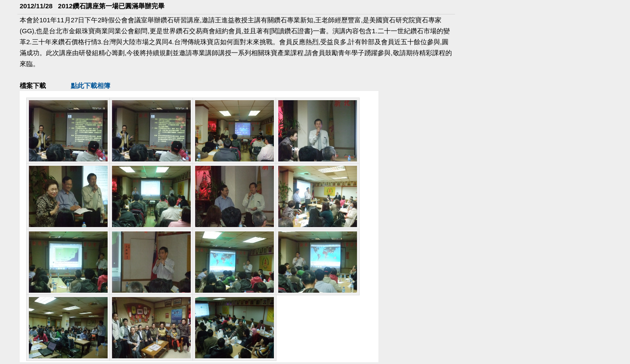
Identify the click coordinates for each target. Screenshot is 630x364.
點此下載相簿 (91, 86)
